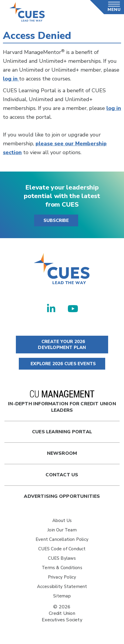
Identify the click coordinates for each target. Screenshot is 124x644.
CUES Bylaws (62, 558)
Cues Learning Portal (62, 432)
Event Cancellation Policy (62, 539)
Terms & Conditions (62, 568)
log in (11, 79)
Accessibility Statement (62, 587)
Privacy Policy (62, 577)
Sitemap (62, 596)
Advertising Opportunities (62, 496)
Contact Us (62, 475)
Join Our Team (62, 530)
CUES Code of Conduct (62, 549)
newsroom (62, 453)
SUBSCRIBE (56, 220)
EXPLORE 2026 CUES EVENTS (62, 364)
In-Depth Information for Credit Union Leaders (62, 402)
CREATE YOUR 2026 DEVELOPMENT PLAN (62, 345)
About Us (62, 521)
